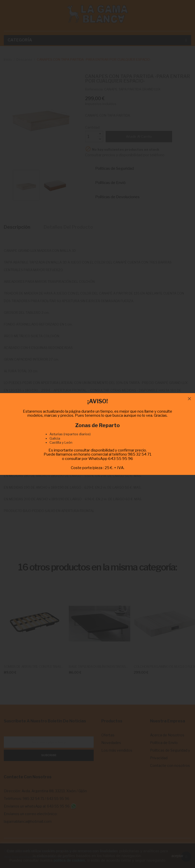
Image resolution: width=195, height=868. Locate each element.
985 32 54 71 (140, 454)
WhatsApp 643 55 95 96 (111, 459)
